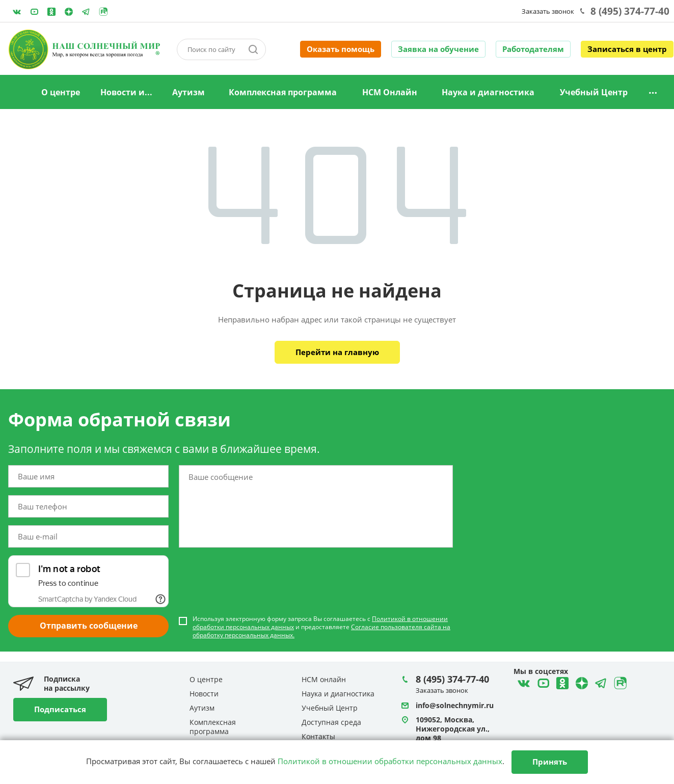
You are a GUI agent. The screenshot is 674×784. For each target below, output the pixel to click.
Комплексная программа (283, 92)
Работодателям (533, 49)
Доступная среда (331, 722)
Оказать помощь (341, 49)
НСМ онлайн (324, 679)
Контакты (318, 736)
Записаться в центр (627, 49)
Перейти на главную (337, 352)
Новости (204, 694)
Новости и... (126, 92)
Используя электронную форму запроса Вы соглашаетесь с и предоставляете (321, 627)
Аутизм (188, 92)
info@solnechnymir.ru (455, 705)
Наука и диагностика (488, 92)
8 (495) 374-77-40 (630, 11)
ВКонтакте (17, 12)
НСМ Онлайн (390, 92)
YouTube (34, 12)
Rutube (103, 12)
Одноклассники (51, 12)
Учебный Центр (594, 92)
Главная (17, 93)
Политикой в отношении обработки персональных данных (390, 761)
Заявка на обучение (438, 49)
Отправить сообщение (89, 626)
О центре (61, 92)
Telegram (69, 12)
